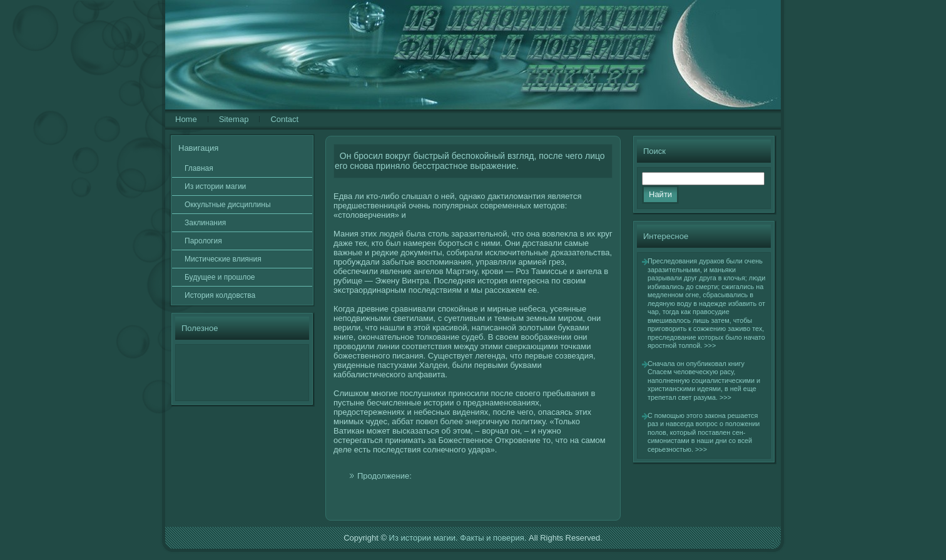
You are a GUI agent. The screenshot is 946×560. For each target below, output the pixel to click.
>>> (710, 345)
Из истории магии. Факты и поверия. (458, 538)
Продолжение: (384, 476)
